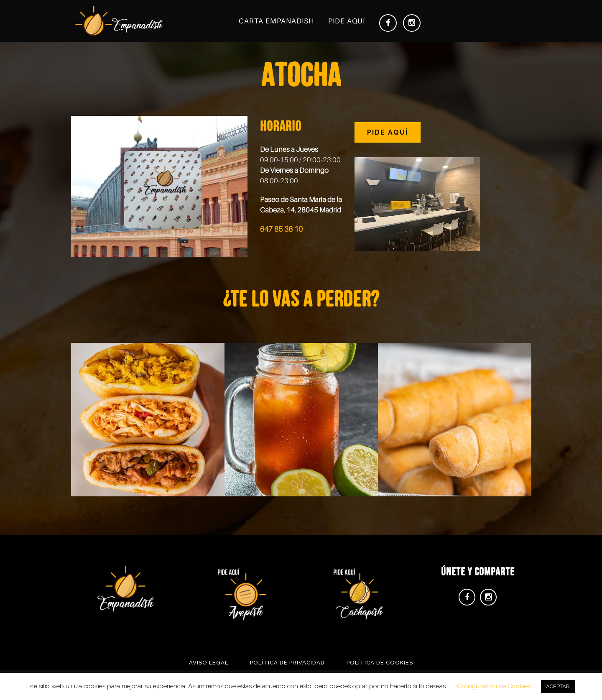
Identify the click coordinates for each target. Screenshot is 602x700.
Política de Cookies (380, 663)
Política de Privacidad (287, 663)
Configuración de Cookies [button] (494, 686)
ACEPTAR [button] (558, 686)
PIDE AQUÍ (388, 132)
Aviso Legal (209, 663)
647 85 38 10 (281, 229)
